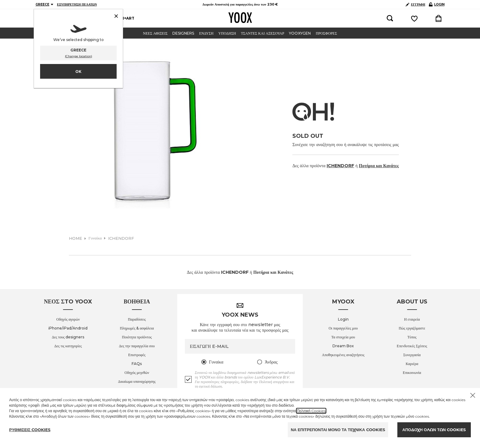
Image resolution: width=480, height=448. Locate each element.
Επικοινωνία (412, 373)
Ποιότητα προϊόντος (137, 337)
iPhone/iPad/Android (68, 328)
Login (343, 319)
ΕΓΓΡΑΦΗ (415, 4)
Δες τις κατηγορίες (68, 346)
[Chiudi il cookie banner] (473, 395)
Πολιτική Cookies (311, 411)
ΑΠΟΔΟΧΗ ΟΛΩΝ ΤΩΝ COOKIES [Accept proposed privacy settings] (434, 430)
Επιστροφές (137, 355)
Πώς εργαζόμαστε (412, 328)
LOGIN (437, 4)
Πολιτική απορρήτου (274, 382)
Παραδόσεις (137, 319)
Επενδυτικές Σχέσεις (412, 346)
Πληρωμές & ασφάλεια (137, 328)
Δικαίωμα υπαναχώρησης (137, 381)
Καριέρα (412, 364)
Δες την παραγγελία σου (137, 346)
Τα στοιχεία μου (343, 337)
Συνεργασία (412, 355)
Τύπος (412, 337)
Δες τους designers (68, 337)
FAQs (137, 364)
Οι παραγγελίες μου (343, 328)
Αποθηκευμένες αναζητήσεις (343, 355)
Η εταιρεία (412, 319)
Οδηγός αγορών (68, 319)
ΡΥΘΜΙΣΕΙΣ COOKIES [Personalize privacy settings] (30, 430)
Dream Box (343, 346)
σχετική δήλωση (210, 386)
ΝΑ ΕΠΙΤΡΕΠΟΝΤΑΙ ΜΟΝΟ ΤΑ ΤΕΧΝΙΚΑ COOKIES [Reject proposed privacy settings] (338, 430)
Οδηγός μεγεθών (137, 373)
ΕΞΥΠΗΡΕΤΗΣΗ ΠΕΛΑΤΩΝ (77, 4)
